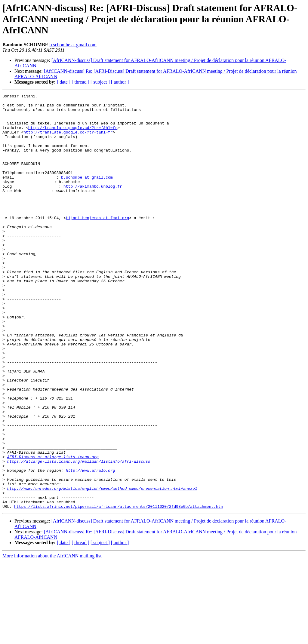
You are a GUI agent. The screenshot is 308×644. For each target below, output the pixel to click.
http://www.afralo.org (91, 546)
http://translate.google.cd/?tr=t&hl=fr (68, 140)
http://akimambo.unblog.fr (93, 205)
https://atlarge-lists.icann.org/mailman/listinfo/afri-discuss (79, 535)
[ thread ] (80, 82)
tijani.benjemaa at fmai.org (98, 243)
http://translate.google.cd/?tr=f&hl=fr (73, 135)
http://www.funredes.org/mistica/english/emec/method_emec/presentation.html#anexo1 (102, 568)
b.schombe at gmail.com (73, 45)
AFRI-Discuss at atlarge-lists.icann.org (53, 530)
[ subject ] (100, 82)
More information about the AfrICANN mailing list (52, 639)
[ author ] (120, 82)
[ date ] (64, 82)
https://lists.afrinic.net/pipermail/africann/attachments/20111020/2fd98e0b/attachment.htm (119, 589)
